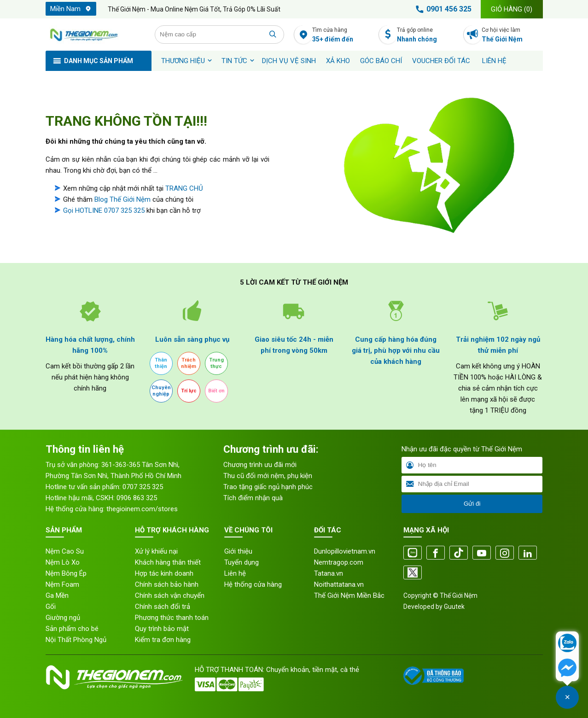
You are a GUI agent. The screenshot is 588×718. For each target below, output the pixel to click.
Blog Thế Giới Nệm (122, 199)
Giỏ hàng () (512, 9)
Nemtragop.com (339, 562)
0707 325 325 (143, 487)
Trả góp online (428, 35)
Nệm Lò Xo (63, 562)
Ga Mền (57, 595)
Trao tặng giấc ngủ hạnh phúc (268, 487)
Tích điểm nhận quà (253, 498)
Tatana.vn (329, 573)
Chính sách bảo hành (167, 584)
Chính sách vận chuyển (170, 595)
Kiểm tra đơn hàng (163, 640)
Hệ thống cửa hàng (253, 584)
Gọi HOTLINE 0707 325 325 (104, 210)
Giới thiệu (238, 551)
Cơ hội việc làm (512, 35)
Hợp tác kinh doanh (164, 573)
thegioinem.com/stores (142, 509)
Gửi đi (472, 504)
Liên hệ (494, 61)
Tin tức (234, 61)
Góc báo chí (381, 61)
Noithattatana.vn (339, 584)
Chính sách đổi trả (163, 607)
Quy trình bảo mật (162, 629)
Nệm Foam (62, 584)
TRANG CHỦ (184, 188)
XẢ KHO (338, 61)
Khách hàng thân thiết (168, 562)
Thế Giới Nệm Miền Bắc (349, 595)
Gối (51, 607)
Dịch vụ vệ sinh (289, 61)
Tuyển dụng (242, 562)
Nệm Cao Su (65, 551)
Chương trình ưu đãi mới (260, 465)
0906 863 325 (137, 498)
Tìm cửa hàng (343, 35)
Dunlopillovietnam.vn (345, 551)
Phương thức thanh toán (172, 618)
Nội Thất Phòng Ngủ (76, 640)
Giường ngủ (63, 618)
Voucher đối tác (441, 61)
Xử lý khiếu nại (156, 551)
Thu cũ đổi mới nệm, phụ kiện (268, 476)
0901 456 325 (442, 9)
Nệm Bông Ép (66, 573)
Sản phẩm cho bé (72, 629)
